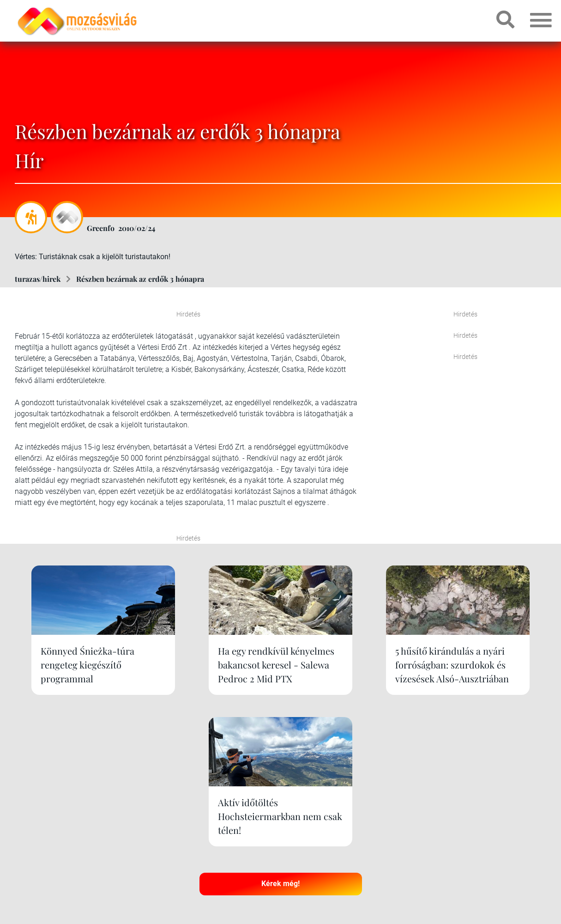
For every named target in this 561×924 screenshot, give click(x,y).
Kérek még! (280, 760)
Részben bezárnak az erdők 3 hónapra (140, 279)
